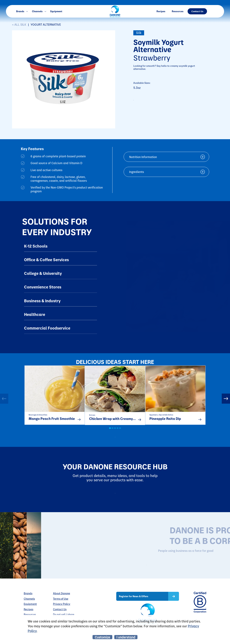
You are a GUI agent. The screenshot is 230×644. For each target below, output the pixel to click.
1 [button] (110, 433)
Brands (22, 11)
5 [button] (120, 433)
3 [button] (115, 433)
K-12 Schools (36, 246)
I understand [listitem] (126, 637)
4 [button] (118, 433)
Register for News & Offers (134, 609)
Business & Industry (42, 301)
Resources (178, 11)
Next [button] (226, 401)
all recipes (118, 443)
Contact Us (197, 11)
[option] (55, 398)
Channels (39, 11)
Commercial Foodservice (47, 328)
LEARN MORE (171, 577)
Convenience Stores (43, 287)
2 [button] (112, 433)
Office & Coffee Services (46, 260)
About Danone (62, 607)
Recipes (161, 11)
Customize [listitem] (102, 637)
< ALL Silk (19, 24)
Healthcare (35, 314)
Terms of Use (61, 612)
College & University (43, 273)
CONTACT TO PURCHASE (159, 102)
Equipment (56, 11)
